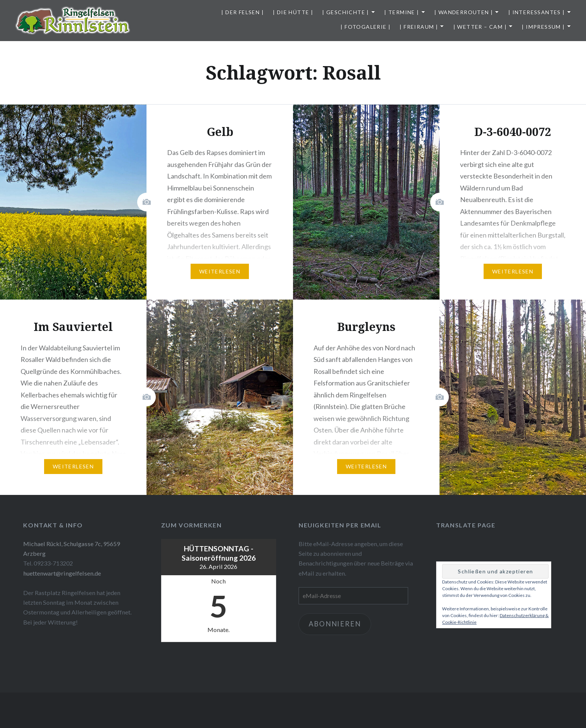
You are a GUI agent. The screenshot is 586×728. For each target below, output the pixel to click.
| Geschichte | (346, 12)
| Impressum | (543, 27)
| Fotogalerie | (366, 27)
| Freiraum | (419, 27)
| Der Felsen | (243, 12)
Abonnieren (335, 624)
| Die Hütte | (293, 12)
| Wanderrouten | (464, 12)
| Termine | (402, 12)
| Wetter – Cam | (480, 27)
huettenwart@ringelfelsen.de (62, 573)
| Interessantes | (537, 12)
